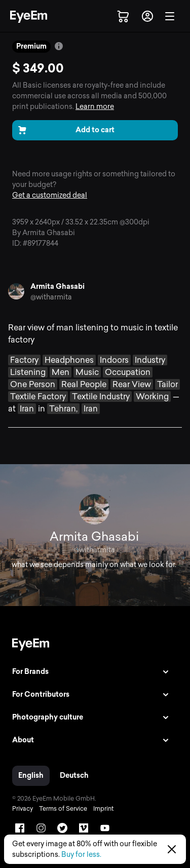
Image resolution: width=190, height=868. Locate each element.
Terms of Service (63, 809)
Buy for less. (81, 855)
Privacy (23, 809)
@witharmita (51, 297)
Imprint (103, 809)
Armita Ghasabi (58, 287)
